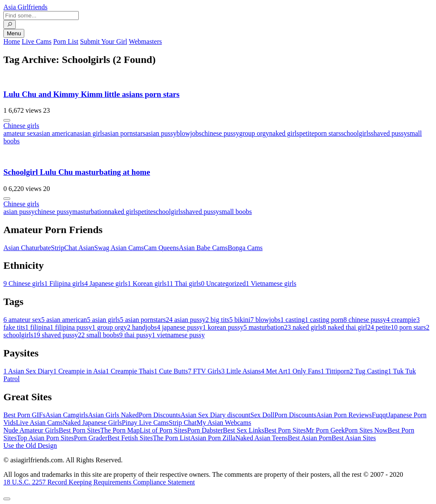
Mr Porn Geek (325, 430)
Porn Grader (91, 438)
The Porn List (172, 438)
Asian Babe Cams (203, 248)
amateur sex (20, 133)
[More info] (7, 120)
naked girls (284, 133)
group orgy (254, 133)
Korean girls (147, 283)
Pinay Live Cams (145, 423)
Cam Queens (161, 248)
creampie (401, 320)
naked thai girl (345, 327)
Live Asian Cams (39, 423)
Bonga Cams (245, 248)
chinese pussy (220, 133)
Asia (26, 7)
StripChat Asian (73, 248)
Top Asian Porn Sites (45, 438)
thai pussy (135, 335)
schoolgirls (356, 133)
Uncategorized (223, 283)
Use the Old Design (30, 446)
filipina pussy (71, 327)
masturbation (90, 212)
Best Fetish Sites (130, 438)
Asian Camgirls (67, 415)
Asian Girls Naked (113, 415)
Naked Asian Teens (262, 438)
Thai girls (184, 283)
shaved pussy (389, 133)
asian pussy (161, 133)
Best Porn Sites (80, 430)
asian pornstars (125, 133)
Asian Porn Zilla (213, 438)
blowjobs (189, 133)
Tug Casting (369, 371)
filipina (37, 327)
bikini (240, 320)
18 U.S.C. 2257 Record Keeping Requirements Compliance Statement (99, 482)
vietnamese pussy (178, 335)
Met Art (274, 371)
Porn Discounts (160, 415)
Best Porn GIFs (24, 415)
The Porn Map (120, 430)
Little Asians (241, 371)
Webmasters (145, 41)
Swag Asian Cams (119, 248)
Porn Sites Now (366, 430)
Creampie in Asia (79, 371)
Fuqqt (380, 415)
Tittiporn (335, 371)
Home (12, 41)
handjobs (142, 327)
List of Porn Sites (163, 430)
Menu (14, 33)
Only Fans (304, 371)
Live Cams (37, 41)
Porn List (66, 41)
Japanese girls (106, 283)
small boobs (236, 212)
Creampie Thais (130, 371)
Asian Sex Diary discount (215, 415)
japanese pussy (180, 327)
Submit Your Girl (104, 41)
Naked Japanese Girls (92, 423)
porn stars (328, 133)
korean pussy (223, 327)
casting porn (324, 320)
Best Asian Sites (354, 438)
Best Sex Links (244, 430)
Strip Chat (182, 423)
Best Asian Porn (310, 438)
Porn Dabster (205, 430)
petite (307, 133)
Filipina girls (64, 283)
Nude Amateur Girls (31, 430)
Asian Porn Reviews (344, 415)
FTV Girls (204, 371)
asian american (57, 133)
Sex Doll (262, 415)
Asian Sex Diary (28, 371)
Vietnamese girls (271, 283)
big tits (218, 320)
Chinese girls (21, 126)
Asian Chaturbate (27, 248)
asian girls (90, 133)
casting (293, 320)
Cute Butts (171, 371)
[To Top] (7, 499)
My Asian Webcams (224, 423)
